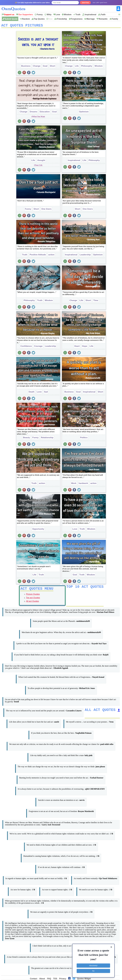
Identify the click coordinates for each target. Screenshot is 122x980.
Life (77, 67)
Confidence (26, 347)
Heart (77, 347)
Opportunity (38, 530)
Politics (84, 438)
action (51, 256)
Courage (38, 347)
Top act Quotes (33, 599)
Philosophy (87, 67)
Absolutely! (93, 966)
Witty (49, 15)
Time (96, 301)
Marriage (91, 19)
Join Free (85, 3)
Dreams (34, 113)
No (93, 971)
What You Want (39, 117)
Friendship (62, 19)
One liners (46, 210)
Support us (9, 15)
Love (58, 15)
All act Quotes (33, 603)
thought (41, 161)
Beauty (27, 438)
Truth (78, 15)
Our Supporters (26, 15)
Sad (46, 393)
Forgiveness (77, 19)
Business (26, 67)
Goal (45, 67)
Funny (40, 15)
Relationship (47, 438)
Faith (103, 15)
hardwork (83, 484)
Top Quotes (39, 19)
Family (115, 19)
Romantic (103, 19)
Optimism (84, 113)
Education (45, 113)
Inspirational (90, 15)
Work (74, 484)
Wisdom (68, 15)
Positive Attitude (38, 256)
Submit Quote (11, 19)
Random (26, 19)
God (75, 576)
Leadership (85, 256)
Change (37, 67)
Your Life (39, 166)
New (50, 19)
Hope (85, 347)
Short (53, 67)
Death (32, 393)
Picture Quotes (33, 596)
